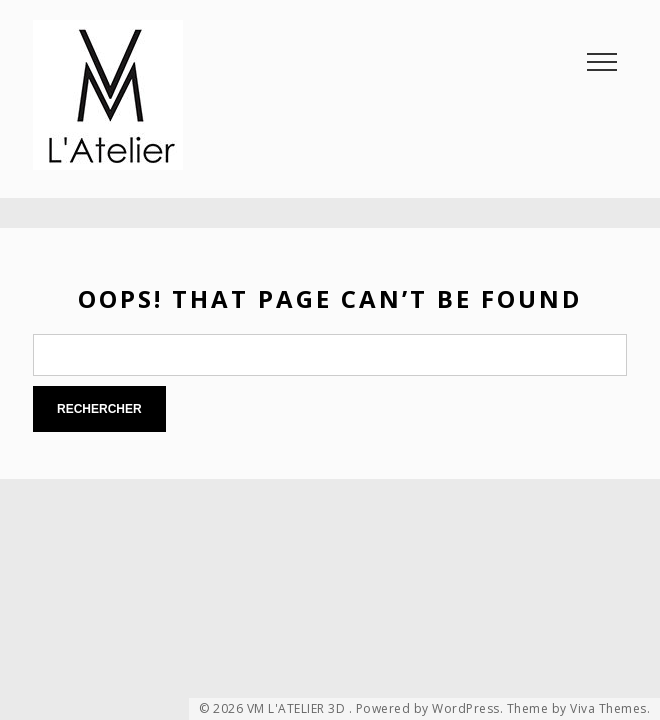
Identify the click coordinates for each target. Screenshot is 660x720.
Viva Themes (608, 709)
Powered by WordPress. (430, 709)
